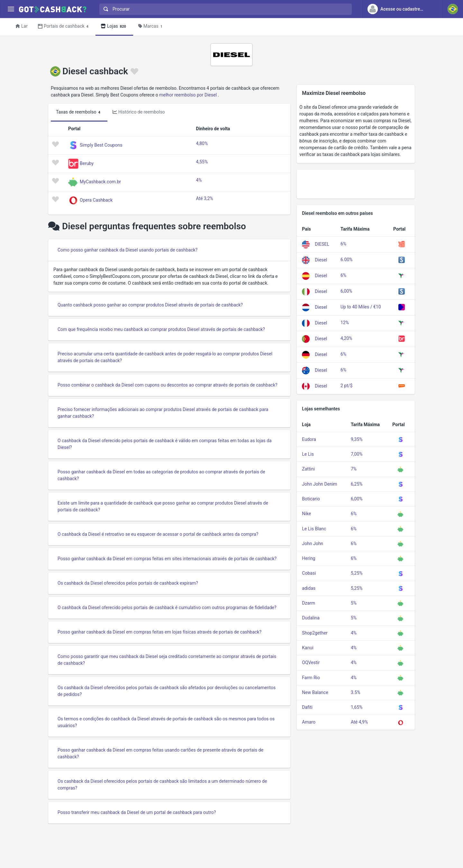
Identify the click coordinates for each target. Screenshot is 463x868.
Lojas (114, 27)
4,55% (202, 162)
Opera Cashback (96, 200)
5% (354, 603)
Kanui (308, 648)
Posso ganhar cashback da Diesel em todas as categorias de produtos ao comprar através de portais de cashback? (161, 475)
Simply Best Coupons (101, 145)
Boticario (311, 499)
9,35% (357, 439)
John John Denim (319, 484)
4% (199, 180)
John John (313, 544)
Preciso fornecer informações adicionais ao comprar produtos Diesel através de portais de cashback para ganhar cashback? (163, 413)
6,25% (357, 484)
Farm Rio (311, 678)
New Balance (315, 692)
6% (343, 244)
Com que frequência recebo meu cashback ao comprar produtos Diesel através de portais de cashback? (161, 329)
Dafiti (307, 707)
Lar (22, 26)
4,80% (202, 143)
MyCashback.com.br (100, 182)
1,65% (357, 707)
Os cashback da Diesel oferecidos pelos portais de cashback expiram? (128, 583)
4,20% (346, 338)
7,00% (357, 454)
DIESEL (322, 244)
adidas (309, 588)
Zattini (308, 469)
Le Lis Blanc (314, 529)
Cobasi (309, 573)
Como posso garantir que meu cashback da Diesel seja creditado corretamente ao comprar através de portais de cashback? (167, 660)
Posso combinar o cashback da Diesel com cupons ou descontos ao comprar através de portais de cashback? (168, 385)
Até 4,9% (359, 722)
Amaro (309, 722)
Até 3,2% (205, 198)
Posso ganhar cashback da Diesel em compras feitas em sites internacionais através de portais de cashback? (167, 559)
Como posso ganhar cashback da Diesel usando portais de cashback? (127, 250)
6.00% (347, 260)
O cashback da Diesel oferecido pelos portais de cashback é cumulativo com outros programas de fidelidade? (167, 608)
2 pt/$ (346, 386)
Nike (306, 514)
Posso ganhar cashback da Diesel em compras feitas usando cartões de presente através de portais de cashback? (160, 753)
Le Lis (308, 454)
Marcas (151, 27)
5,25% (357, 573)
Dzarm (309, 603)
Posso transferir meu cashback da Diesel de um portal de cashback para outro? (137, 812)
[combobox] (224, 9)
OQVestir (311, 662)
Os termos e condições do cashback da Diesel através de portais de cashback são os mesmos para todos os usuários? (166, 722)
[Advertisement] (356, 184)
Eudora (309, 439)
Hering (309, 558)
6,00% (346, 291)
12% (345, 323)
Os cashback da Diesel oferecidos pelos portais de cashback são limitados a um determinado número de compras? (162, 785)
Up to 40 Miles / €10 (361, 307)
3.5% (356, 692)
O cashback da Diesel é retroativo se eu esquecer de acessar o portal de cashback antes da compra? (158, 534)
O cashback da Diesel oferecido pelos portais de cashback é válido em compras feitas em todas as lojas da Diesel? (165, 444)
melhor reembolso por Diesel (188, 95)
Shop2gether (315, 633)
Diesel (321, 260)
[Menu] (11, 9)
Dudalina (311, 618)
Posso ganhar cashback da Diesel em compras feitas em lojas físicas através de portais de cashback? (159, 632)
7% (354, 469)
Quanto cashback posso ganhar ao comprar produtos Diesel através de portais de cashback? (150, 305)
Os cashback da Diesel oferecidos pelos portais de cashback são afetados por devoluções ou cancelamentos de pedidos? (167, 691)
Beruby (87, 163)
